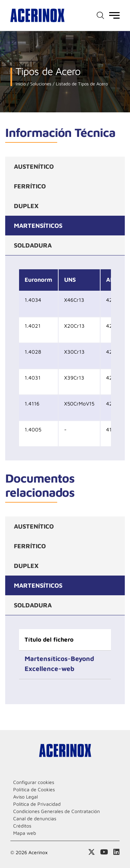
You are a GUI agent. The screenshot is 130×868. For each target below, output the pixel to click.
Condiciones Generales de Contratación (57, 811)
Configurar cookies (34, 782)
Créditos (22, 826)
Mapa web (25, 833)
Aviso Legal (25, 797)
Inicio (21, 84)
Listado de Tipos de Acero (81, 84)
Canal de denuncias (35, 818)
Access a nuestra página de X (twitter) (92, 852)
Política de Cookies (34, 789)
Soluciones (40, 84)
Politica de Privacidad (37, 804)
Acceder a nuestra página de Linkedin (116, 852)
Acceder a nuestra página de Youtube (104, 852)
